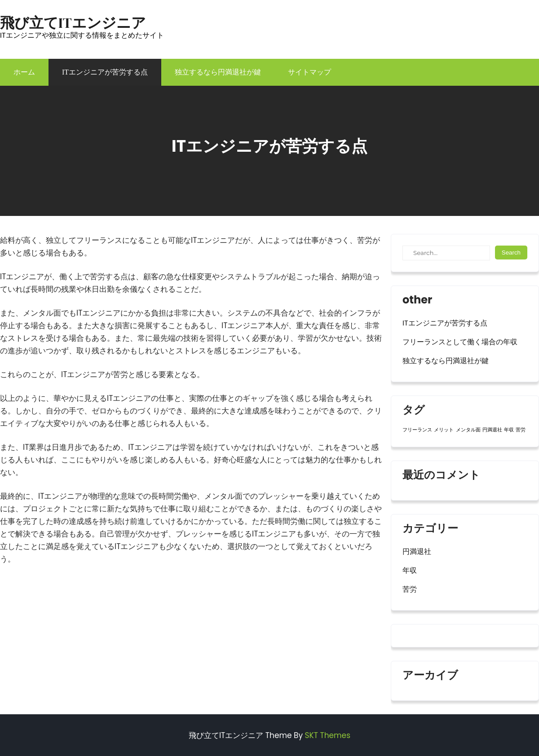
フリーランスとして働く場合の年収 (460, 342)
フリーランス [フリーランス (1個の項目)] (417, 430)
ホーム (24, 72)
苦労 (410, 589)
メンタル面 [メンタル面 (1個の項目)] (468, 430)
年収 (410, 570)
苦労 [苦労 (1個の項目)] (521, 430)
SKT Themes (328, 735)
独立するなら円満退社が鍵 (218, 72)
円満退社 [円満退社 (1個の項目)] (492, 430)
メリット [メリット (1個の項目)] (444, 430)
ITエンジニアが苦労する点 (105, 72)
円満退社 (417, 552)
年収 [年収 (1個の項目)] (509, 430)
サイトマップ (309, 72)
